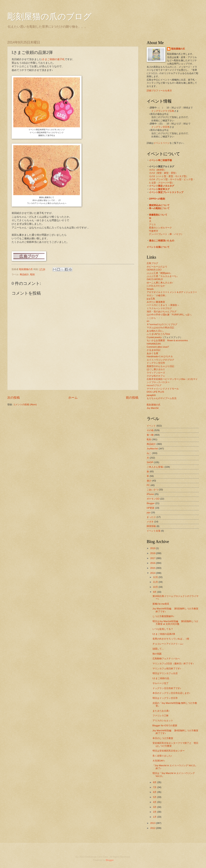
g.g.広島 (151, 299)
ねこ (149, 453)
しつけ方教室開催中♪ (163, 616)
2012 (153, 828)
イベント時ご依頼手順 (160, 160)
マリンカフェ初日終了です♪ (167, 668)
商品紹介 (24, 274)
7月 (155, 787)
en (148, 321)
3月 (155, 807)
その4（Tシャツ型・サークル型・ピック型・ (172, 179)
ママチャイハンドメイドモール (163, 389)
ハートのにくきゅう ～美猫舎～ (163, 305)
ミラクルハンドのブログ (159, 308)
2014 (153, 573)
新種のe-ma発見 (161, 604)
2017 (153, 558)
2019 (153, 548)
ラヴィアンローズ (156, 373)
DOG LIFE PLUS (155, 392)
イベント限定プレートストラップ (166, 192)
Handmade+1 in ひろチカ (160, 356)
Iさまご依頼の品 (161, 678)
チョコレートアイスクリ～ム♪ (168, 644)
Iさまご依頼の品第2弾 (164, 634)
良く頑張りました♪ (162, 756)
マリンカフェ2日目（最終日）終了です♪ (173, 663)
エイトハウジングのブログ (160, 360)
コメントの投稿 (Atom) (25, 404)
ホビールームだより (157, 267)
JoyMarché (152, 449)
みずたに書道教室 (156, 302)
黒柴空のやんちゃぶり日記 (160, 366)
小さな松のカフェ (156, 376)
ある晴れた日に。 (156, 331)
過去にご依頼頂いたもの (162, 241)
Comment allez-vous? (158, 347)
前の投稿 (132, 397)
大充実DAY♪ (159, 761)
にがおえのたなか (156, 286)
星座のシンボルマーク (160, 228)
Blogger (151, 503)
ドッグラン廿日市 (160, 127)
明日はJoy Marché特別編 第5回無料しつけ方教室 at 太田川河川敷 (175, 623)
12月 (156, 577)
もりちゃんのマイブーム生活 (162, 398)
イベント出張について (158, 247)
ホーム (73, 397)
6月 (155, 792)
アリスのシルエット (163, 720)
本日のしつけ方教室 (163, 738)
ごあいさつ (152, 490)
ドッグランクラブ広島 (163, 111)
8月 (155, 782)
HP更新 (151, 508)
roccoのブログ (154, 385)
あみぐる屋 (152, 353)
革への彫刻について (159, 208)
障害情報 (151, 526)
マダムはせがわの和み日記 (160, 327)
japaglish (151, 395)
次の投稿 (14, 397)
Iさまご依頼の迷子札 (53, 59)
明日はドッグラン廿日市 (165, 698)
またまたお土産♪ (161, 711)
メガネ (150, 522)
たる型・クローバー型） (162, 183)
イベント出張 (154, 531)
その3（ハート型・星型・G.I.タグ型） (169, 176)
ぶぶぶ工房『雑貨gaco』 (159, 273)
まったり (151, 517)
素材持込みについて (159, 205)
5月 (155, 797)
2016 (153, 563)
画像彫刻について (158, 215)
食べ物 (150, 435)
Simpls (150, 289)
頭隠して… (158, 649)
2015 (153, 568)
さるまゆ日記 (154, 350)
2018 (153, 553)
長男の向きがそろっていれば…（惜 (171, 639)
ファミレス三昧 (161, 715)
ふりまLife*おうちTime (158, 334)
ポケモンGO (153, 499)
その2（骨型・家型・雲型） (163, 173)
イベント (151, 426)
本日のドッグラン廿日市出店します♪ (171, 693)
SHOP (150, 462)
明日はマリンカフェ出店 (165, 673)
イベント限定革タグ (159, 189)
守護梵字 (154, 231)
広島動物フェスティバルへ (166, 658)
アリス (152, 224)
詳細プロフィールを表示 (159, 91)
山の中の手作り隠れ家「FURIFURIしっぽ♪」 (170, 315)
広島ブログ (152, 263)
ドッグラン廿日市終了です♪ (167, 688)
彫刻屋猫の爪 (26, 269)
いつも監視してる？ (163, 629)
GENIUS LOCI (154, 270)
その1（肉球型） (158, 170)
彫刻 (32, 274)
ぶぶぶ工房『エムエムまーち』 (163, 276)
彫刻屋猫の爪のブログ (49, 17)
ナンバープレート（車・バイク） (166, 234)
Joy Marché (153, 408)
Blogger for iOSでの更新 (165, 725)
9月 (155, 592)
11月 (156, 582)
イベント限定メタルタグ (162, 186)
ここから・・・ (155, 318)
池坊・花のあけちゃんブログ (162, 311)
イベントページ (162, 143)
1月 (155, 817)
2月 (155, 812)
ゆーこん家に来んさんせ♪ (160, 283)
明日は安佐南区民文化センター (169, 751)
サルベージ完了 (161, 683)
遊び (149, 481)
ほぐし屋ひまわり (156, 369)
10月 (156, 587)
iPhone (150, 494)
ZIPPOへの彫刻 (157, 199)
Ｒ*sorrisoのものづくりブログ (162, 324)
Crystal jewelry (154, 337)
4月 (155, 802)
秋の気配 (157, 654)
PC (148, 485)
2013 (153, 823)
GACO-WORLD (155, 279)
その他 (150, 430)
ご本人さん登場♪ (155, 467)
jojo (148, 512)
